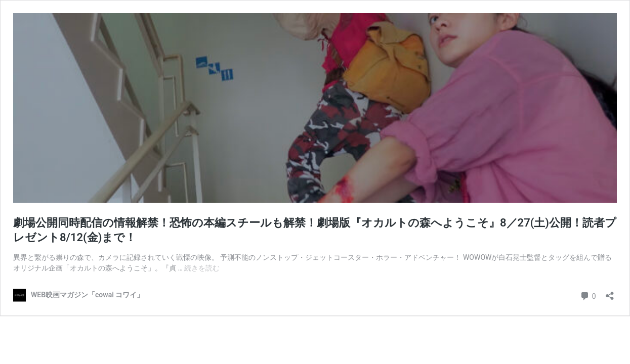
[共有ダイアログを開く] (610, 292)
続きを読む (202, 268)
